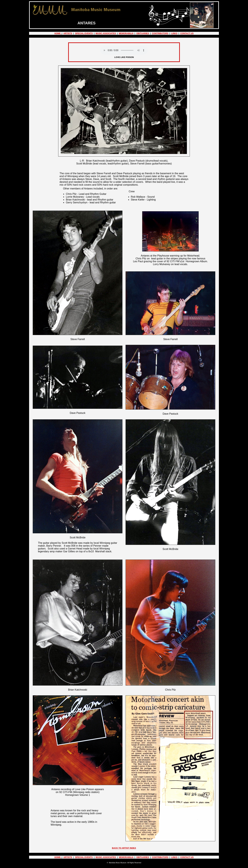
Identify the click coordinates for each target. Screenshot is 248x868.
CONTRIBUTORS (160, 33)
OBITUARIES (143, 33)
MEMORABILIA (126, 33)
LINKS (174, 33)
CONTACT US (187, 33)
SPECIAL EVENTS (84, 33)
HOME (58, 33)
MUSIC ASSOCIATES (106, 33)
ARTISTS (68, 33)
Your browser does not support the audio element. (124, 50)
